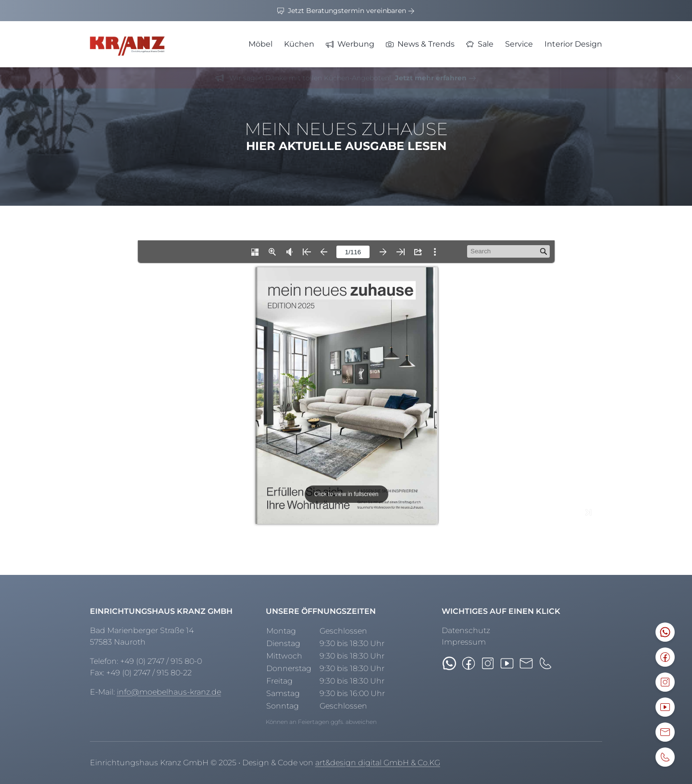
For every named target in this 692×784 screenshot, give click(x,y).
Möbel (260, 44)
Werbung (350, 44)
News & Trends (420, 44)
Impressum (464, 642)
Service (519, 44)
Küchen (299, 44)
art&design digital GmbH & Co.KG (378, 763)
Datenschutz (466, 630)
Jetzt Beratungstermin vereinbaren (346, 11)
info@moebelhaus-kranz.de (169, 692)
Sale (480, 44)
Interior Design (573, 44)
